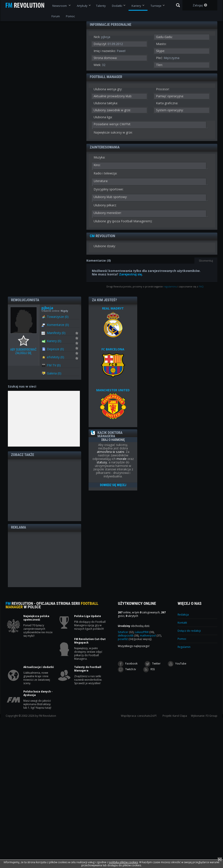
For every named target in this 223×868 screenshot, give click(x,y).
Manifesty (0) (56, 333)
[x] (220, 859)
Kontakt (182, 623)
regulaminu (170, 286)
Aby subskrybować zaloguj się (25, 341)
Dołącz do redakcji (189, 631)
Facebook (128, 664)
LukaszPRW (144, 632)
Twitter (153, 664)
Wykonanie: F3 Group (204, 716)
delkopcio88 (128, 636)
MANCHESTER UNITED (113, 390)
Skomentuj (206, 261)
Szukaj (178, 5)
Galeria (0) (54, 373)
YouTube (177, 664)
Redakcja (183, 615)
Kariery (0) (54, 341)
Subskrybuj (80, 334)
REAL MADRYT (113, 308)
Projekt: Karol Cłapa (175, 716)
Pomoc (182, 639)
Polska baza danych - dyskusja (38, 693)
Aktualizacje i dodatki (39, 667)
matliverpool (150, 636)
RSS (149, 670)
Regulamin (184, 647)
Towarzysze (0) (58, 317)
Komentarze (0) (58, 325)
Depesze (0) (55, 349)
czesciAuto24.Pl (147, 716)
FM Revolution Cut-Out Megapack (90, 641)
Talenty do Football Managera (88, 669)
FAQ (201, 286)
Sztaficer (126, 632)
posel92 (125, 639)
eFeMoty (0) (56, 357)
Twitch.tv (127, 670)
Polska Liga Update (88, 616)
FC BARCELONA (113, 349)
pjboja (47, 308)
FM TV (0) (54, 365)
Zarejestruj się (130, 274)
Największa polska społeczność (36, 618)
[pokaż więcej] (143, 639)
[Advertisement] (45, 490)
